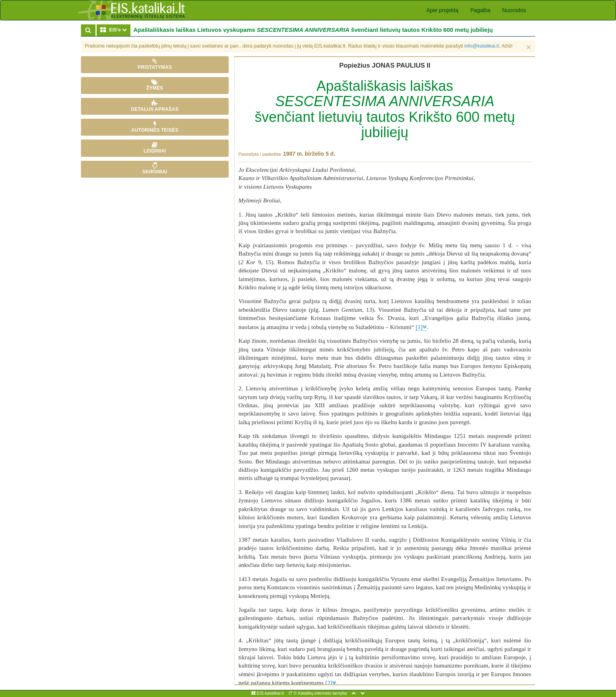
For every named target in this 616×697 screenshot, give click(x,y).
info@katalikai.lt (482, 46)
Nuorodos (514, 10)
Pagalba (480, 10)
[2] (329, 683)
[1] (419, 327)
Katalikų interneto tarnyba (322, 693)
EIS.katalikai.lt (268, 693)
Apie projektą (442, 10)
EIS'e (115, 30)
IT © (293, 693)
